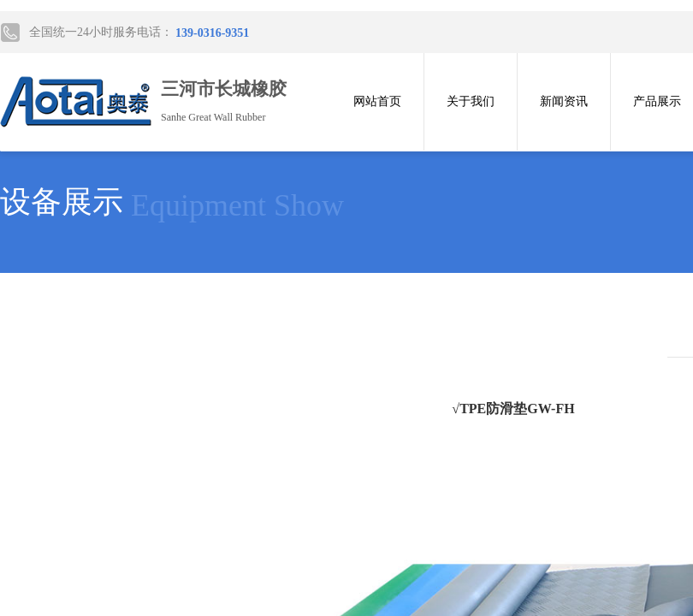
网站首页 (377, 101)
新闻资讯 (564, 101)
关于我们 (471, 101)
